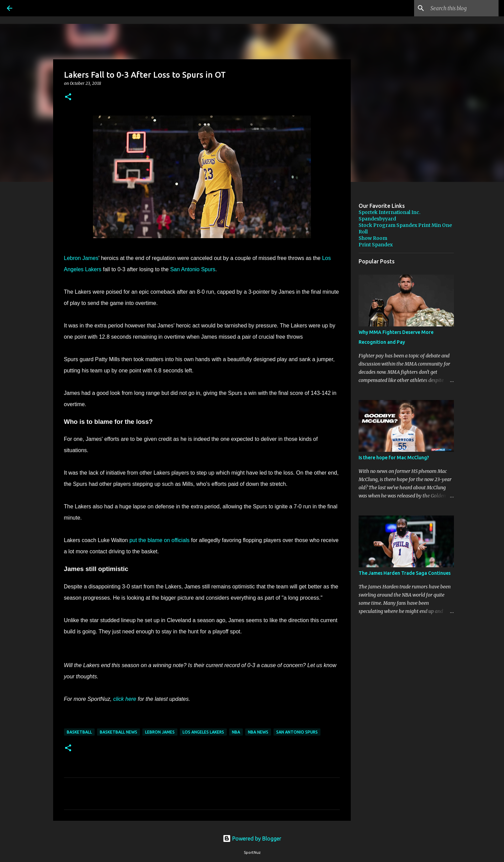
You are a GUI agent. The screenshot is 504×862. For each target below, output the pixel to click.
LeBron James (160, 732)
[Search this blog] (463, 8)
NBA (236, 732)
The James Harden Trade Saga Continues (405, 573)
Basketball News (119, 732)
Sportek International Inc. (389, 212)
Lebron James (81, 258)
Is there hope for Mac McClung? (394, 458)
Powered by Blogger (252, 838)
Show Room (373, 238)
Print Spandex (376, 245)
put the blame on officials (160, 540)
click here (125, 699)
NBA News (258, 732)
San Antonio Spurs (193, 269)
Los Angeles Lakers (203, 732)
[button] (68, 97)
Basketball (79, 732)
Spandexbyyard (377, 219)
